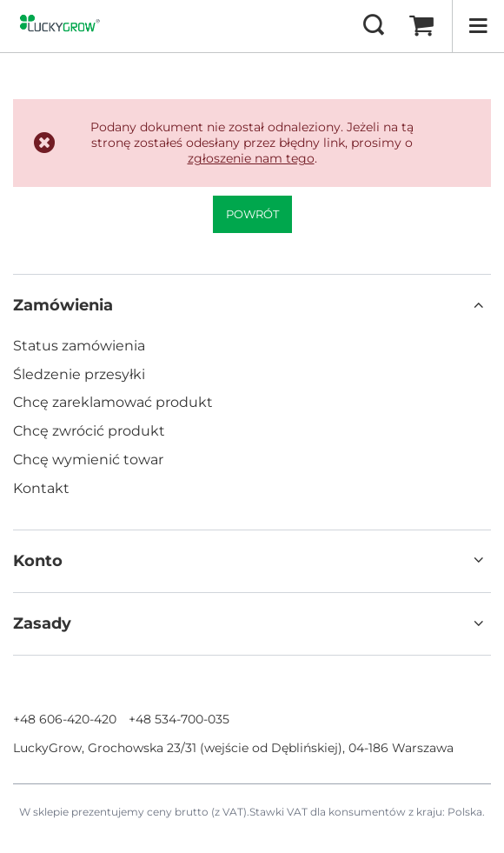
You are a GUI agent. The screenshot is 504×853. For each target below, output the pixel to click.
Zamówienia (63, 305)
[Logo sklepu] (62, 26)
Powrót (252, 214)
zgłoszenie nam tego (251, 158)
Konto (38, 561)
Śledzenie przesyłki (79, 374)
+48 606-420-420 (65, 719)
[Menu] (478, 26)
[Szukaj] (374, 26)
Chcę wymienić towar (88, 460)
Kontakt (41, 488)
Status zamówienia (79, 346)
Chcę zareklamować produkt (113, 402)
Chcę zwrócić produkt (89, 431)
